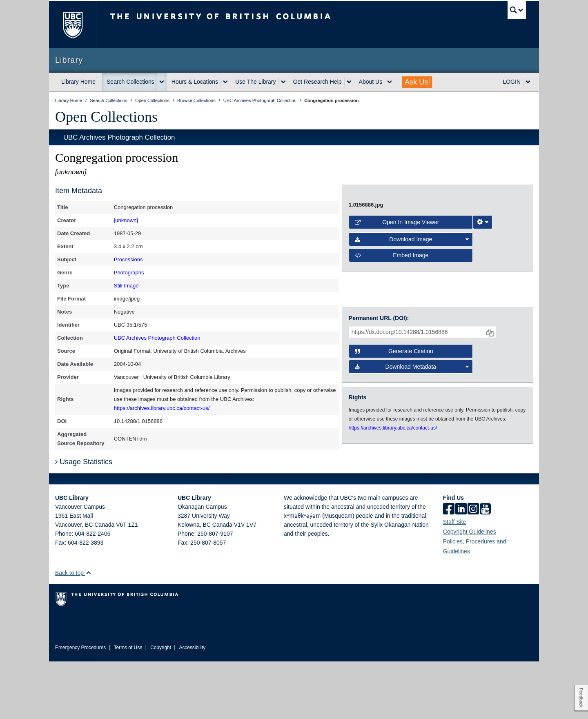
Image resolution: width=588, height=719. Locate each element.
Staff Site (455, 579)
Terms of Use (128, 705)
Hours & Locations (195, 82)
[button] (88, 630)
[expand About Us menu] (390, 82)
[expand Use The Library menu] (283, 82)
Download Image (412, 337)
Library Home (78, 82)
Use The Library (255, 82)
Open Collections (106, 117)
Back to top (73, 630)
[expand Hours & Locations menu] (225, 82)
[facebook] (449, 567)
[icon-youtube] (485, 567)
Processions (128, 259)
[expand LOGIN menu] (528, 82)
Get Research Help (317, 82)
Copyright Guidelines (470, 589)
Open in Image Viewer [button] (397, 320)
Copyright (161, 705)
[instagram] (473, 567)
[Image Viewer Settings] (483, 320)
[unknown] (126, 220)
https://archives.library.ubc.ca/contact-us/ (162, 408)
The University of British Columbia (72, 25)
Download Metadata (412, 432)
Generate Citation (394, 417)
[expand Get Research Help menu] (349, 82)
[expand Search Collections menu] (162, 82)
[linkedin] (461, 567)
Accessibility (192, 705)
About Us (371, 82)
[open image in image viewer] (430, 245)
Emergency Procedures (80, 705)
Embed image (392, 353)
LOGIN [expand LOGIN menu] (512, 82)
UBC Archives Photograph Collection (119, 137)
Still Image (126, 286)
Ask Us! (417, 82)
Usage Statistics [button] (84, 519)
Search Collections (130, 82)
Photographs (129, 273)
